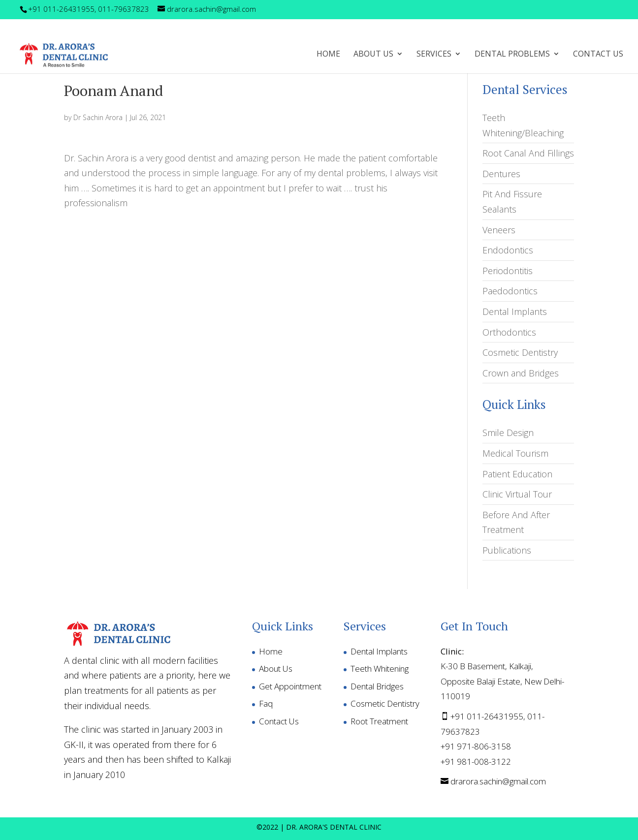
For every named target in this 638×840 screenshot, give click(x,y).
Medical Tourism (515, 453)
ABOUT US (373, 55)
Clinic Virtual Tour (517, 494)
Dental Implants (515, 311)
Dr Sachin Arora (98, 117)
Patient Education (517, 474)
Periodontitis (508, 271)
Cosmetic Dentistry (520, 352)
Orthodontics (509, 332)
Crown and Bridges (521, 373)
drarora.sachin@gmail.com (498, 781)
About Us (276, 669)
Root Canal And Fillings (528, 153)
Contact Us (598, 55)
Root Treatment (379, 721)
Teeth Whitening (380, 669)
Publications (507, 550)
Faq (266, 703)
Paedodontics (510, 291)
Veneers (499, 230)
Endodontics (508, 250)
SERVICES (434, 55)
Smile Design (508, 433)
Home (328, 55)
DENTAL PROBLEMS (512, 55)
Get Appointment (290, 686)
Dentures (501, 174)
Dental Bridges (377, 686)
